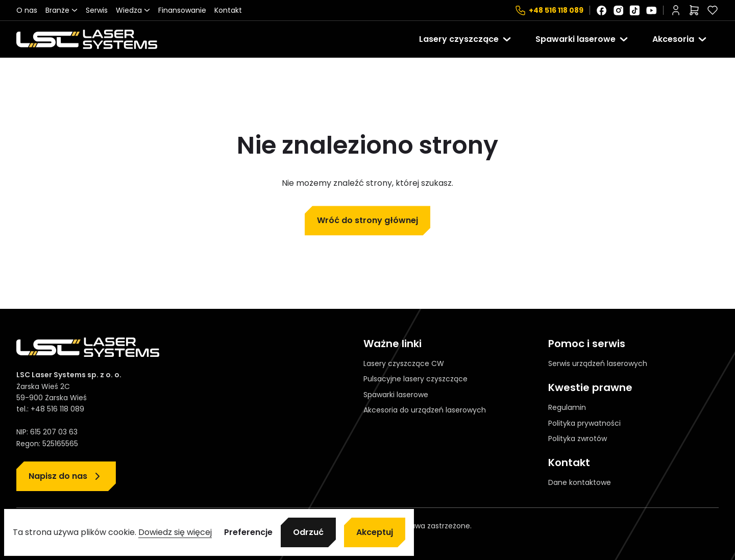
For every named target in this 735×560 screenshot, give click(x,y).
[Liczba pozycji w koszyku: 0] (694, 10)
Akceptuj (375, 532)
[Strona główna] (87, 39)
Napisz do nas (58, 476)
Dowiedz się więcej (175, 532)
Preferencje (248, 532)
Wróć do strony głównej (367, 220)
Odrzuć (308, 532)
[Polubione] (713, 10)
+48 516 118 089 (556, 10)
